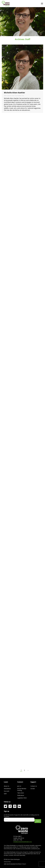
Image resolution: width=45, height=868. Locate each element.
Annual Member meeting (22, 789)
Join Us (19, 786)
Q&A (5, 794)
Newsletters (7, 789)
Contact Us (34, 786)
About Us (7, 786)
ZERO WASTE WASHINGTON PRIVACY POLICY (15, 864)
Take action (21, 793)
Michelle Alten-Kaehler (15, 93)
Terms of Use (7, 862)
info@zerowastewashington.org (22, 842)
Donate (33, 789)
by (20, 96)
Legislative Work (22, 798)
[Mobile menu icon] (42, 4)
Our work (7, 791)
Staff (5, 96)
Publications (21, 795)
